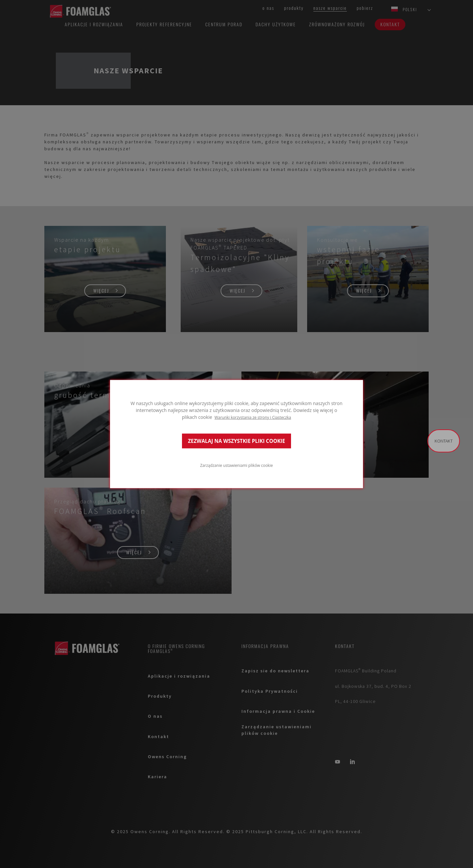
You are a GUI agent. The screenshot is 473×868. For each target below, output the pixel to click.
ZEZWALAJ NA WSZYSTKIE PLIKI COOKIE (236, 441)
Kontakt (444, 441)
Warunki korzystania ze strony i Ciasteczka (253, 417)
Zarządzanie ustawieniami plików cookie (236, 465)
